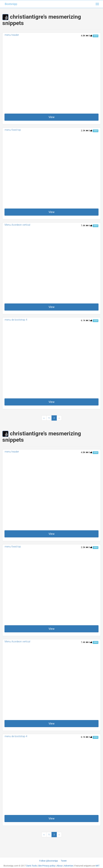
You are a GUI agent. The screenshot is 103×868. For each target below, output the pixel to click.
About (60, 866)
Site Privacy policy (47, 866)
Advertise (69, 866)
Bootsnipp (11, 4)
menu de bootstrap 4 (16, 320)
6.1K (84, 320)
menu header (12, 35)
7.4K (84, 225)
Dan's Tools (32, 866)
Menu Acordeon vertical (17, 225)
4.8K (84, 36)
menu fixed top (13, 130)
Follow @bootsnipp (49, 861)
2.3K (84, 131)
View (52, 117)
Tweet (64, 861)
